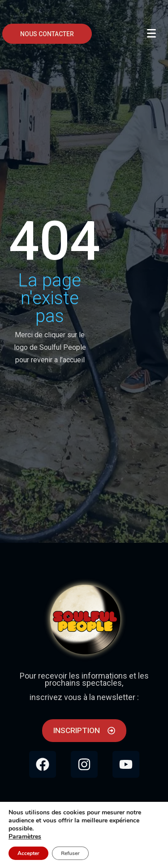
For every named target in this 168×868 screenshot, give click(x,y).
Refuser (70, 853)
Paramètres (25, 837)
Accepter (28, 853)
